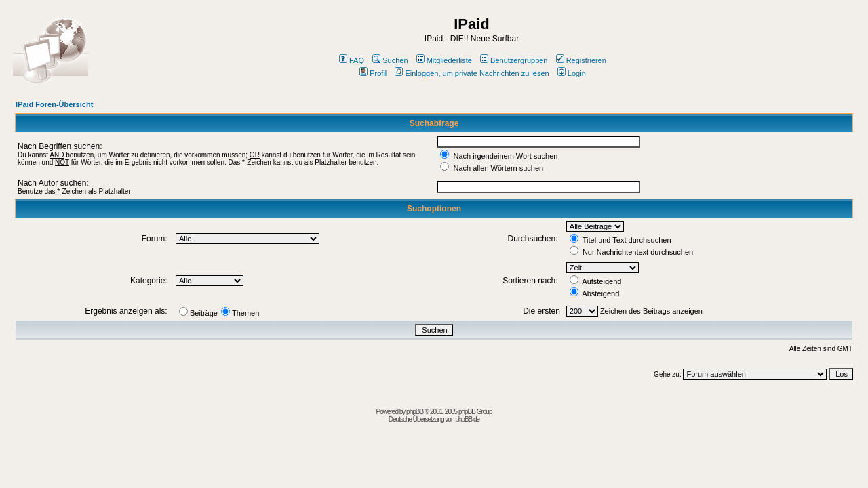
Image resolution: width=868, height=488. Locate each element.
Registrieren (581, 60)
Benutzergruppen (514, 60)
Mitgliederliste (444, 60)
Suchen (390, 60)
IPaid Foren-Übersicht (54, 104)
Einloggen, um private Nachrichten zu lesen (472, 73)
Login (572, 73)
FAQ (352, 60)
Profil (373, 73)
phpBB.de (467, 419)
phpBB (415, 412)
